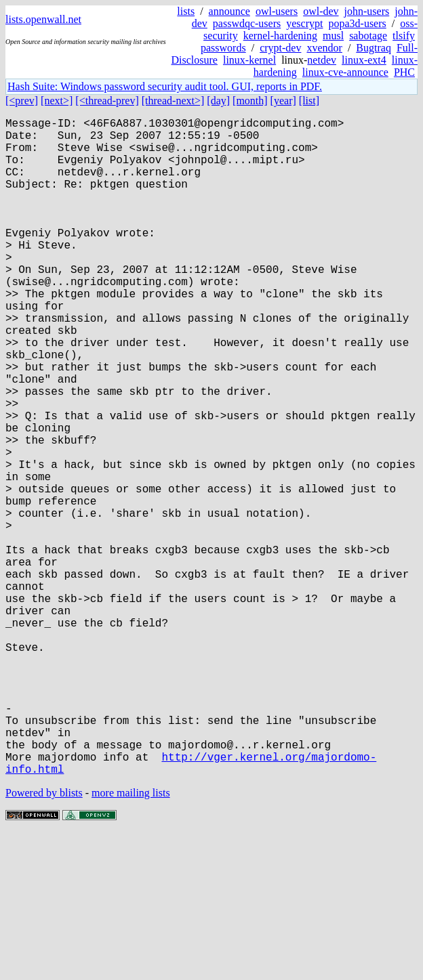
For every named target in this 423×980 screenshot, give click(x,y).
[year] (283, 101)
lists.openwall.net (43, 19)
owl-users (277, 11)
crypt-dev (280, 48)
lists (186, 11)
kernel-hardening (280, 36)
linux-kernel (249, 60)
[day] (218, 101)
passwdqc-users (247, 23)
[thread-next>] (173, 101)
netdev (322, 60)
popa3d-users (357, 23)
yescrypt (304, 23)
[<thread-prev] (107, 101)
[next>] (57, 101)
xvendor (324, 48)
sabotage (368, 36)
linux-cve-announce (345, 72)
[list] (309, 101)
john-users (367, 11)
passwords (223, 48)
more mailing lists (131, 939)
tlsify (404, 36)
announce (229, 11)
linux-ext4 (364, 60)
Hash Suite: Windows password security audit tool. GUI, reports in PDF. (165, 86)
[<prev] (22, 101)
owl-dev (321, 11)
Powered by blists (44, 939)
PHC (404, 72)
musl (333, 36)
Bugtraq (374, 48)
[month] (250, 101)
